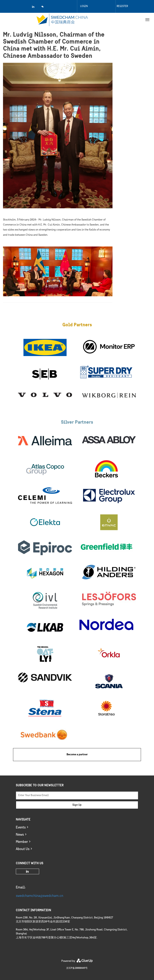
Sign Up (77, 805)
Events (21, 828)
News (20, 835)
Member (22, 842)
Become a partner (77, 755)
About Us (23, 849)
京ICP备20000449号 (77, 968)
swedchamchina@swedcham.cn (40, 896)
